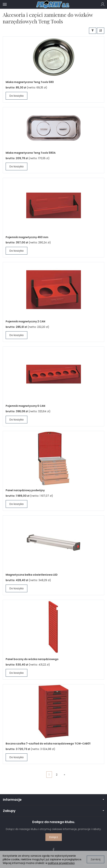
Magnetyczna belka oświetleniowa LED (32, 575)
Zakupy (53, 811)
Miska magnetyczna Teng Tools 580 (30, 82)
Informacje (53, 800)
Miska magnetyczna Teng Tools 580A (31, 153)
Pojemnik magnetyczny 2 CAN (25, 321)
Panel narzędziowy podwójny (25, 490)
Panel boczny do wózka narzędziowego (32, 659)
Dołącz (54, 837)
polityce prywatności (61, 863)
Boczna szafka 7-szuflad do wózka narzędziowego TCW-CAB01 (48, 744)
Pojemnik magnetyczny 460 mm (27, 237)
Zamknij (96, 859)
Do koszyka (16, 96)
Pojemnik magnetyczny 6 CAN (25, 406)
